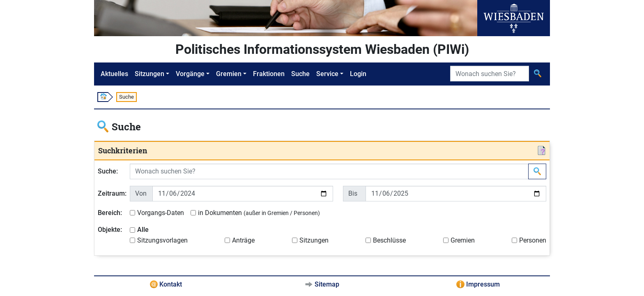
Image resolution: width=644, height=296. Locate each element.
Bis (353, 193)
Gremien (229, 74)
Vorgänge (190, 74)
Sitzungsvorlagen (162, 240)
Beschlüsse (389, 240)
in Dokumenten (259, 213)
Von (141, 193)
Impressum (483, 284)
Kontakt (171, 284)
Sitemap (327, 284)
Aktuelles (114, 74)
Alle (143, 230)
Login (358, 74)
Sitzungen (149, 74)
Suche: (108, 171)
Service (327, 74)
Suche (300, 74)
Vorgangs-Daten (161, 213)
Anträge (243, 240)
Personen (533, 240)
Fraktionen (269, 74)
